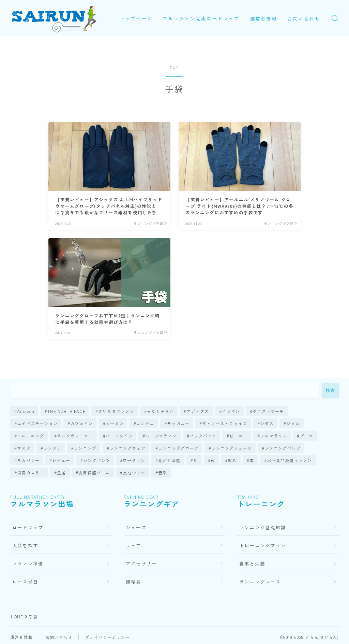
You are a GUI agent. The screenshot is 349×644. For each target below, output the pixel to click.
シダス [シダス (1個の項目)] (267, 423)
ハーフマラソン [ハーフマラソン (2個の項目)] (161, 436)
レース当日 (25, 582)
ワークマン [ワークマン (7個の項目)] (134, 460)
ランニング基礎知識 (263, 527)
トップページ (141, 10)
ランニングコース (260, 582)
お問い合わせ (145, 27)
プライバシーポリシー (107, 637)
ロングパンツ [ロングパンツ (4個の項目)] (97, 460)
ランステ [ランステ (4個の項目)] (52, 448)
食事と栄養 (252, 563)
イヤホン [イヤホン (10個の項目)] (231, 411)
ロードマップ (28, 527)
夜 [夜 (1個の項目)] (213, 460)
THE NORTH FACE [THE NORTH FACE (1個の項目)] (66, 411)
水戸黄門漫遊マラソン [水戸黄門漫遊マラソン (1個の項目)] (289, 460)
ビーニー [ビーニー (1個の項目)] (238, 436)
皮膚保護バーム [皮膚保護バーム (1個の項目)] (94, 473)
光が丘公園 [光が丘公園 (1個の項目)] (169, 460)
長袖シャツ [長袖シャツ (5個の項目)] (134, 473)
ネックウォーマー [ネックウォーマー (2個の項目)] (75, 436)
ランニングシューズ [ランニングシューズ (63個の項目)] (232, 448)
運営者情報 (268, 10)
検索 (330, 390)
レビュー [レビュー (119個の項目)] (62, 460)
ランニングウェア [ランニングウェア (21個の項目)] (127, 448)
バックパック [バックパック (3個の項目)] (203, 436)
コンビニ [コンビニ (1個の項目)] (145, 423)
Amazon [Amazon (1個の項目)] (26, 411)
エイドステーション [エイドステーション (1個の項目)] (37, 423)
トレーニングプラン (263, 545)
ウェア (134, 545)
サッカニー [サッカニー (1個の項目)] (178, 423)
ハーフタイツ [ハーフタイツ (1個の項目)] (119, 436)
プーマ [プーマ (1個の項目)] (307, 436)
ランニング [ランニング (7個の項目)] (85, 448)
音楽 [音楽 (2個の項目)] (163, 473)
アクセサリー (141, 563)
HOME (17, 617)
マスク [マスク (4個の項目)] (24, 448)
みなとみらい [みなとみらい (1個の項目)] (160, 411)
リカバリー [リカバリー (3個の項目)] (28, 460)
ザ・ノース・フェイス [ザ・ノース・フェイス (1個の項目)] (225, 423)
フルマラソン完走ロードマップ (206, 10)
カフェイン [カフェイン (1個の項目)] (81, 423)
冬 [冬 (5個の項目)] (195, 460)
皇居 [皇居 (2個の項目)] (61, 473)
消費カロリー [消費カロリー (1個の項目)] (31, 473)
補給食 (134, 582)
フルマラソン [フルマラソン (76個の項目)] (274, 436)
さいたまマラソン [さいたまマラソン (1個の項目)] (116, 411)
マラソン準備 (28, 563)
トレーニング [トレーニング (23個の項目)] (31, 436)
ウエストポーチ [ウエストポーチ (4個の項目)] (268, 411)
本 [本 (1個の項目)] (252, 460)
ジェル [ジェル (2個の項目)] (293, 423)
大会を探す (25, 545)
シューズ (136, 527)
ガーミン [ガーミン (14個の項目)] (115, 423)
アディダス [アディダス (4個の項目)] (198, 411)
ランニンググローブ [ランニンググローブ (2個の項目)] (178, 448)
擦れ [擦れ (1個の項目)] (232, 460)
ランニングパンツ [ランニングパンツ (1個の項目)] (283, 448)
